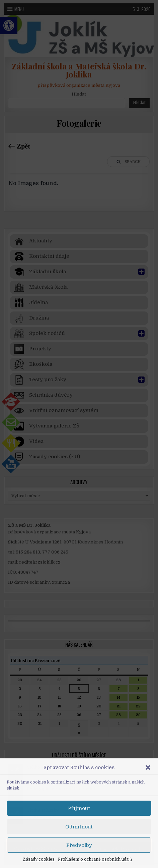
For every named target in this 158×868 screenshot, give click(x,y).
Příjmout (79, 808)
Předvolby (79, 845)
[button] (148, 767)
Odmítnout (79, 827)
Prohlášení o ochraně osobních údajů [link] (95, 859)
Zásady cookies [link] (39, 859)
